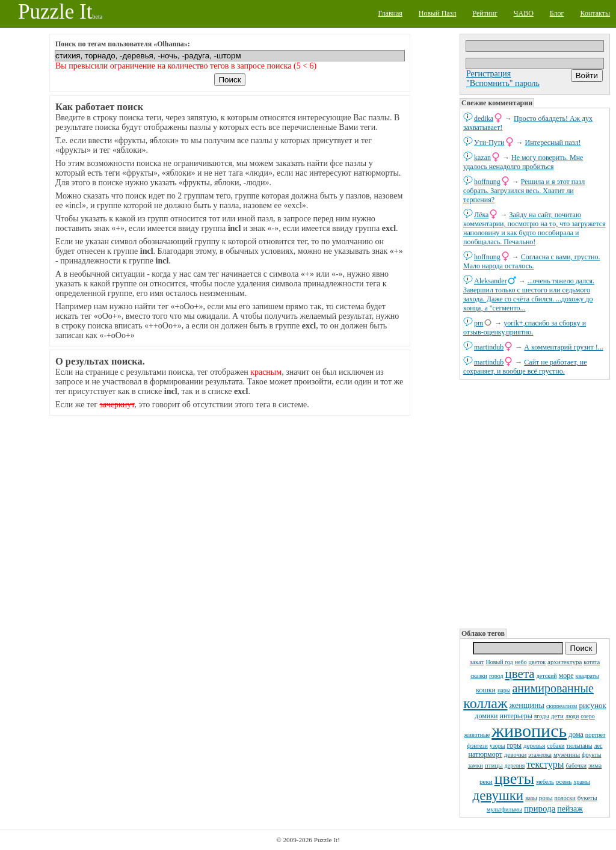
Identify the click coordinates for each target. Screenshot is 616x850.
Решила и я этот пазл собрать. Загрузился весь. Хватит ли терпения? (524, 191)
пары (504, 690)
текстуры (545, 764)
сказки (479, 676)
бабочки (576, 765)
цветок (537, 662)
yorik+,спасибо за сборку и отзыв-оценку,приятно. (525, 328)
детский (547, 676)
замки (476, 765)
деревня (515, 765)
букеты (587, 798)
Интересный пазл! (553, 143)
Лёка (481, 215)
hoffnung (487, 182)
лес (598, 746)
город (496, 676)
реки (486, 781)
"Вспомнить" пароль (503, 83)
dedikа (484, 119)
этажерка (540, 755)
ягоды (542, 716)
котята (592, 662)
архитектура (565, 662)
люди (572, 716)
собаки (556, 746)
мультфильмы (504, 809)
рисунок (592, 705)
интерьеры (516, 716)
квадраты (587, 676)
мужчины (567, 754)
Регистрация (488, 74)
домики (486, 716)
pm (479, 323)
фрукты (591, 755)
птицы (494, 765)
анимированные (553, 688)
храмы (582, 782)
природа (540, 808)
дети (557, 716)
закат (477, 662)
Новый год (499, 662)
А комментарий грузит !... (563, 347)
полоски (565, 798)
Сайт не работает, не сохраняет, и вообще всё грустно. (525, 367)
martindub (489, 347)
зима (595, 765)
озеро (587, 716)
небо (521, 662)
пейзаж (570, 809)
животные (477, 735)
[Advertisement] (535, 503)
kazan (482, 158)
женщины (527, 705)
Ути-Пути (489, 143)
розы (546, 798)
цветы (514, 779)
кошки (486, 690)
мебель (545, 782)
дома (576, 735)
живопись (529, 731)
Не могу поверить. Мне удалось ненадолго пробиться (523, 162)
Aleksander (491, 281)
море (566, 676)
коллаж (485, 703)
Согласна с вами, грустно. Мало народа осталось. (531, 261)
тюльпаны (579, 746)
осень (564, 781)
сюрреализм (562, 706)
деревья (534, 745)
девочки (516, 754)
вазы (531, 798)
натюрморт (485, 754)
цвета (520, 674)
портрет (596, 735)
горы (514, 745)
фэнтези (477, 746)
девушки (498, 796)
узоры (497, 746)
